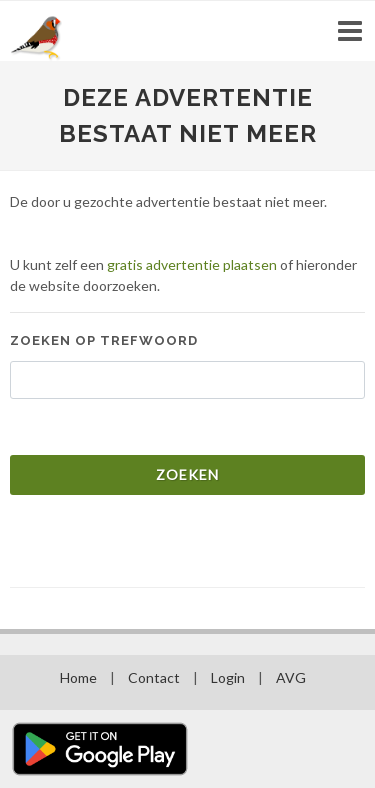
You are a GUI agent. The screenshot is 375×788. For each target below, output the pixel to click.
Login (228, 677)
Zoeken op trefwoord (104, 340)
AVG (291, 677)
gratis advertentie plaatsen (192, 264)
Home (78, 677)
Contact (154, 677)
